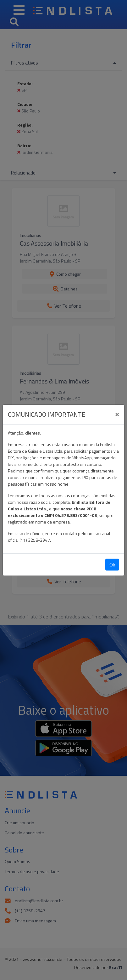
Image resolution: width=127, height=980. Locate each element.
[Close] (117, 414)
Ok (112, 565)
